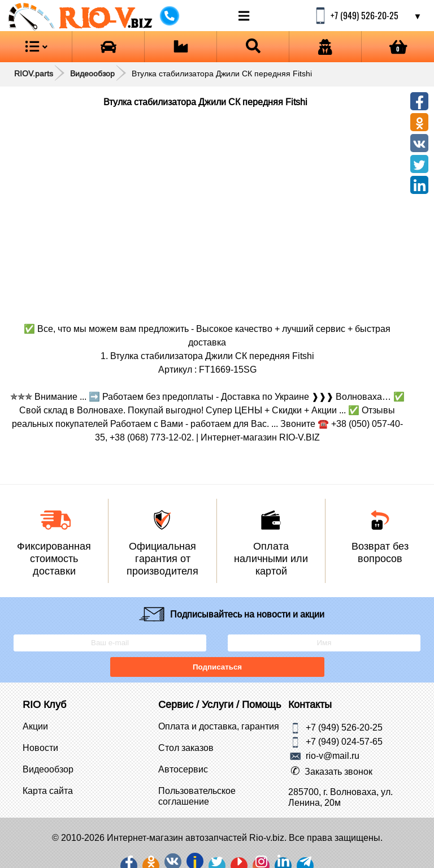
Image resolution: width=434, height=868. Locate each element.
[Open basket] (398, 47)
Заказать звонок (338, 771)
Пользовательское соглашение (197, 796)
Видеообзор (92, 74)
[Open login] (325, 47)
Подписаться (217, 667)
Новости (40, 748)
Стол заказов (186, 748)
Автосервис (183, 769)
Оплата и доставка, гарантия (219, 726)
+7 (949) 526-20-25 (344, 727)
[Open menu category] (36, 47)
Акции (35, 726)
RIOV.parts (34, 74)
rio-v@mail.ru (333, 755)
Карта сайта (48, 791)
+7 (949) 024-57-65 (344, 741)
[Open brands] (108, 47)
